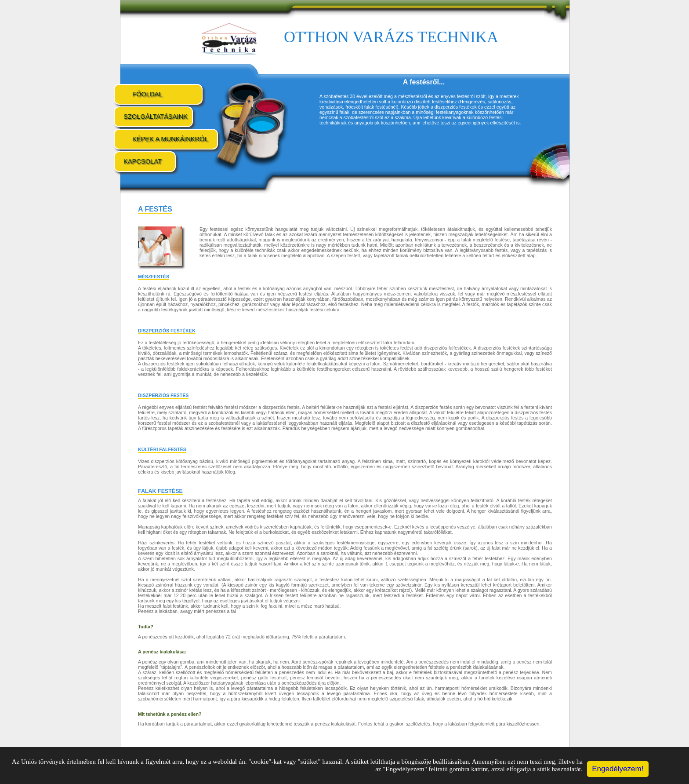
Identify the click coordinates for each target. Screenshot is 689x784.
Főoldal (147, 94)
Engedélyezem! (618, 769)
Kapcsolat (143, 161)
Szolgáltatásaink (156, 117)
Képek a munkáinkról (170, 139)
